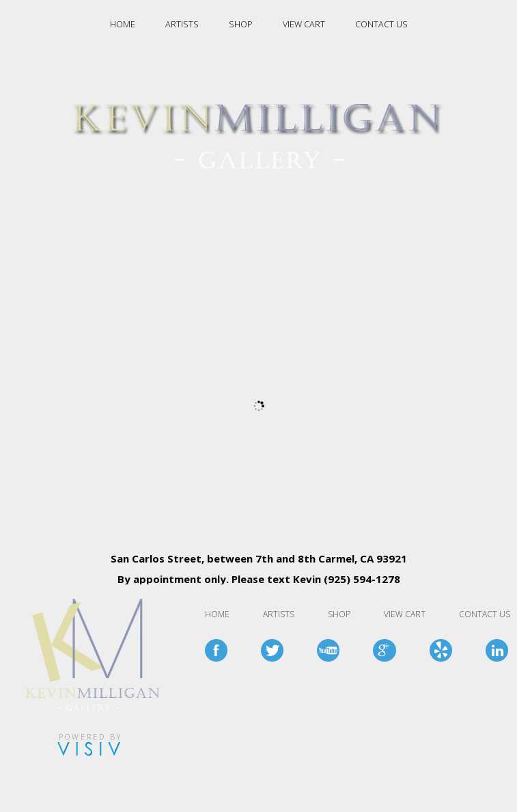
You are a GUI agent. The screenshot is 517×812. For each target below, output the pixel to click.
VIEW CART (304, 24)
